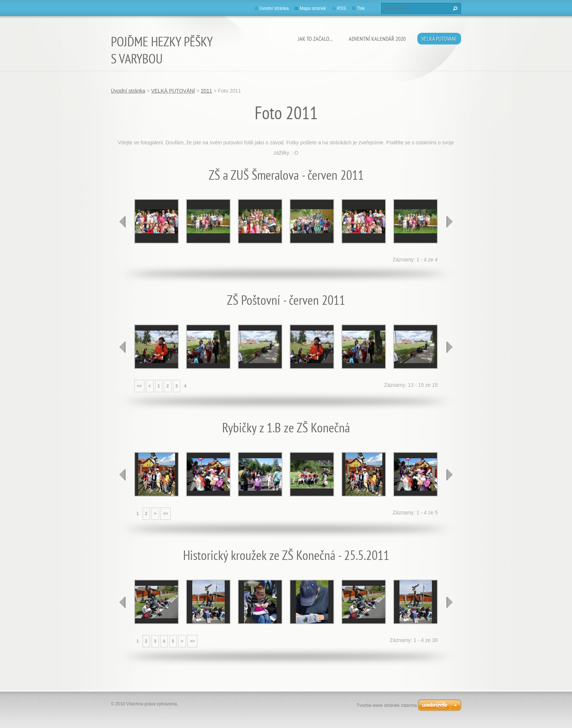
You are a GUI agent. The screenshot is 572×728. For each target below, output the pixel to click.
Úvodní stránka (274, 8)
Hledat (454, 8)
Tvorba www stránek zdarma (387, 705)
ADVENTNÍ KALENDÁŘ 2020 (377, 39)
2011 (206, 91)
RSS (342, 8)
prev (123, 222)
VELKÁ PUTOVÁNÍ (439, 39)
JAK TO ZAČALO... (315, 39)
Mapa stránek (313, 8)
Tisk (361, 8)
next (449, 222)
